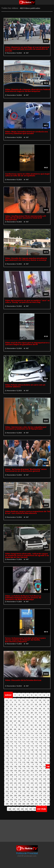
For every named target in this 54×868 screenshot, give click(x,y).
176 (11, 762)
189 (19, 766)
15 (27, 700)
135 (24, 746)
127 (36, 742)
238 (40, 783)
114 (28, 738)
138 (36, 746)
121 (11, 742)
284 (49, 800)
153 (7, 754)
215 (36, 775)
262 (49, 791)
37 (27, 709)
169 (28, 758)
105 (36, 733)
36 (23, 709)
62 (40, 717)
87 (7, 729)
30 (44, 704)
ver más (42, 809)
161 (40, 754)
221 (15, 779)
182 (36, 762)
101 (19, 733)
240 (49, 783)
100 (15, 733)
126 (32, 742)
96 (44, 729)
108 (49, 733)
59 (27, 717)
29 (40, 704)
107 (44, 733)
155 (15, 754)
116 (36, 738)
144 (15, 750)
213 (28, 775)
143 (11, 750)
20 (48, 700)
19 (44, 700)
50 (36, 713)
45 (15, 713)
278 (24, 800)
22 (11, 704)
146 (24, 750)
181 (32, 762)
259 (36, 791)
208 (7, 775)
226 (36, 779)
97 (48, 729)
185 (49, 762)
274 (7, 800)
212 (24, 775)
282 (40, 800)
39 (36, 709)
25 (23, 704)
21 (7, 704)
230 (7, 783)
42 (48, 709)
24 (19, 704)
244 (19, 787)
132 (11, 746)
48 (27, 713)
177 (15, 762)
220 (11, 779)
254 (15, 791)
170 (32, 758)
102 (24, 733)
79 (19, 725)
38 (32, 709)
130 (49, 742)
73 (40, 721)
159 (32, 754)
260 (40, 791)
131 (7, 746)
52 (44, 713)
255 (19, 791)
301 (31, 809)
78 (15, 725)
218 (49, 775)
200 (19, 771)
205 (40, 771)
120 (7, 742)
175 (7, 762)
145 (19, 750)
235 (28, 783)
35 (19, 709)
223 (24, 779)
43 (7, 713)
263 (7, 795)
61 (36, 717)
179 (24, 762)
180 (28, 762)
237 (36, 783)
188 (15, 766)
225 (32, 779)
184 (44, 762)
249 (40, 787)
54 (7, 717)
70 (27, 721)
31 (48, 704)
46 (19, 713)
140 (44, 746)
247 (32, 787)
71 (32, 721)
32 (7, 709)
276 (15, 800)
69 (23, 721)
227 (40, 779)
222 (19, 779)
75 (48, 721)
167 (19, 758)
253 (11, 791)
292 (36, 804)
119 (49, 738)
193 (36, 766)
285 (7, 804)
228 (44, 779)
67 (15, 721)
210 (15, 775)
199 (15, 771)
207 (49, 771)
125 (28, 742)
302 (35, 809)
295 (49, 804)
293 (40, 804)
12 (15, 700)
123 (19, 742)
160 (36, 754)
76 (7, 725)
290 (28, 804)
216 (40, 775)
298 (18, 809)
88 (11, 729)
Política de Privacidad (27, 853)
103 (28, 733)
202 (28, 771)
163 (49, 754)
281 (36, 800)
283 (44, 800)
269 (32, 795)
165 (11, 758)
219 (7, 779)
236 (32, 783)
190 (24, 766)
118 (44, 738)
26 (27, 704)
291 (32, 804)
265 (15, 795)
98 (7, 733)
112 (19, 738)
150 (40, 750)
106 (40, 733)
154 (11, 754)
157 (24, 754)
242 (11, 787)
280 (32, 800)
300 (26, 809)
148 (32, 750)
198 (11, 771)
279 (28, 800)
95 (40, 729)
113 (24, 738)
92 (27, 729)
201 (24, 771)
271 (40, 795)
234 (24, 783)
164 (7, 758)
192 (32, 766)
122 (15, 742)
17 (36, 700)
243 (15, 787)
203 (32, 771)
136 (28, 746)
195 (44, 766)
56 (15, 717)
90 (19, 729)
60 (32, 717)
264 (11, 795)
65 (7, 721)
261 (44, 791)
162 (44, 754)
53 (48, 713)
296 (10, 809)
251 (49, 787)
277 (19, 800)
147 (28, 750)
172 (40, 758)
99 (11, 733)
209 (11, 775)
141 (49, 746)
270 (36, 795)
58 (23, 717)
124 (24, 742)
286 (11, 804)
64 (48, 717)
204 (36, 771)
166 (15, 758)
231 (11, 783)
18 (40, 700)
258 (32, 791)
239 (44, 783)
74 (44, 721)
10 (7, 700)
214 (32, 775)
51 (40, 713)
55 (11, 717)
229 (49, 779)
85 (44, 725)
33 (11, 709)
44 (11, 713)
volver (8, 695)
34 (15, 709)
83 (36, 725)
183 (40, 762)
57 (19, 717)
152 (49, 750)
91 (23, 729)
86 (48, 725)
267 (24, 795)
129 (44, 742)
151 (44, 750)
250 (44, 787)
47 (23, 713)
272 (44, 795)
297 (14, 809)
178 (19, 762)
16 (32, 700)
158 (28, 754)
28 (36, 704)
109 (7, 738)
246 (28, 787)
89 (15, 729)
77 (11, 725)
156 (19, 754)
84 (40, 725)
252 (7, 791)
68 (19, 721)
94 (36, 729)
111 (15, 738)
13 (19, 700)
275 (11, 800)
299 (22, 809)
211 (19, 775)
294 (44, 804)
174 (49, 758)
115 (32, 738)
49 (32, 713)
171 (36, 758)
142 (7, 750)
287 (15, 804)
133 (15, 746)
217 (44, 775)
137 (32, 746)
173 (44, 758)
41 (44, 709)
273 (49, 795)
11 (11, 700)
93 (32, 729)
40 (40, 709)
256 (24, 791)
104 (32, 733)
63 (44, 717)
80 (23, 725)
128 (40, 742)
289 (24, 804)
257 (28, 791)
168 (24, 758)
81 (27, 725)
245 (24, 787)
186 (7, 766)
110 (11, 738)
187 (11, 766)
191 (28, 766)
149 (36, 750)
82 (32, 725)
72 (36, 721)
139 (40, 746)
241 (7, 787)
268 (28, 795)
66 (11, 721)
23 (15, 704)
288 (19, 804)
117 (40, 738)
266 (19, 795)
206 (44, 771)
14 (23, 700)
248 (36, 787)
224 (28, 779)
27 (32, 704)
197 (7, 771)
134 (19, 746)
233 (19, 783)
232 (15, 783)
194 (40, 766)
